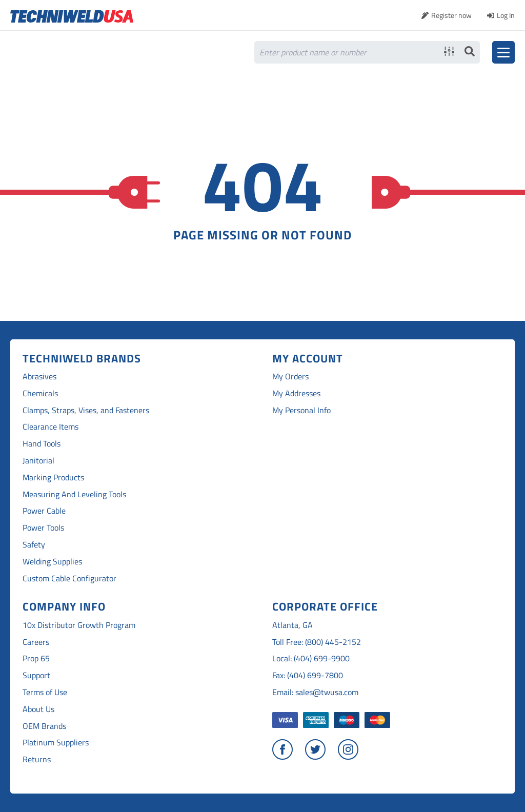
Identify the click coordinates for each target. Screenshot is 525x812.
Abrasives (39, 377)
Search (470, 51)
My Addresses (296, 393)
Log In (506, 15)
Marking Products (53, 478)
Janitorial (38, 461)
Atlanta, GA (292, 625)
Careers (36, 642)
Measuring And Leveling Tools (74, 494)
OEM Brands (44, 726)
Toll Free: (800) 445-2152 (317, 642)
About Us (38, 709)
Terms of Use (45, 692)
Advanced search (449, 51)
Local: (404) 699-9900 (311, 658)
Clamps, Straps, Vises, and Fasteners (86, 410)
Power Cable (44, 511)
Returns (37, 759)
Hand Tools (42, 444)
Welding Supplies (52, 562)
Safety (34, 545)
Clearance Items (51, 427)
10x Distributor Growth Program (79, 625)
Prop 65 (36, 658)
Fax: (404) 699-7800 (308, 675)
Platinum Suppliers (56, 743)
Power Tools (43, 528)
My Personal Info (301, 410)
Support (36, 675)
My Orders (290, 377)
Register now (451, 15)
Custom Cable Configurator (69, 578)
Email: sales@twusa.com (315, 692)
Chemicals (40, 393)
